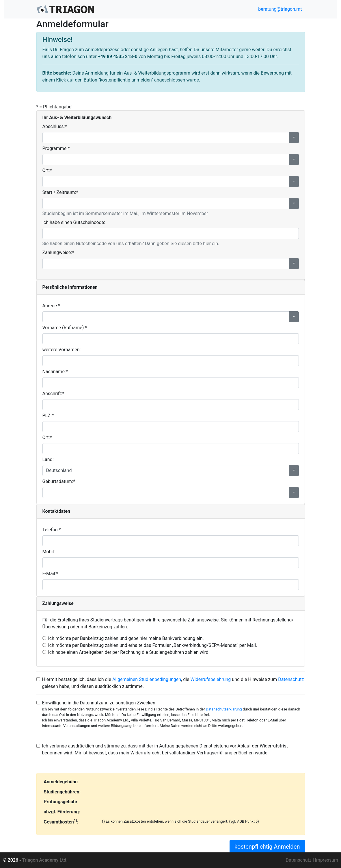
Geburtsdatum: (59, 481)
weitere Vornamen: (62, 350)
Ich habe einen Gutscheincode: (74, 222)
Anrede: (51, 306)
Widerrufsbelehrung (211, 679)
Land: (48, 459)
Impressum (327, 860)
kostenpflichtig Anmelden (267, 847)
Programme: (56, 148)
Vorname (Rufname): (65, 328)
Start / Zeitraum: (60, 192)
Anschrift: (53, 394)
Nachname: (55, 372)
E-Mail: (50, 574)
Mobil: (49, 552)
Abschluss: (55, 126)
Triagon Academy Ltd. (45, 860)
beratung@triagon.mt (279, 9)
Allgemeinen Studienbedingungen (147, 679)
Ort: (47, 170)
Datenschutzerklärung (224, 709)
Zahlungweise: (58, 252)
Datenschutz (291, 679)
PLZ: (48, 416)
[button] (294, 138)
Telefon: (52, 530)
